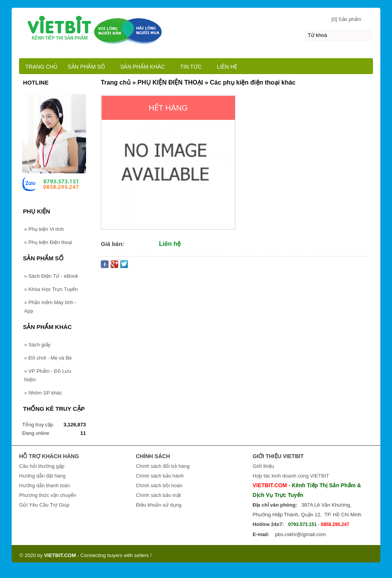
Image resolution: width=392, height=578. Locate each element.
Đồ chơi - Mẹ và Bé (48, 358)
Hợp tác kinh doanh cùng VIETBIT (291, 476)
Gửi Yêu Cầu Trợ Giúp (44, 505)
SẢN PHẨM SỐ (86, 67)
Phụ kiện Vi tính (44, 229)
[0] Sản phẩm (346, 19)
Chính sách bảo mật (158, 495)
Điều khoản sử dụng (159, 505)
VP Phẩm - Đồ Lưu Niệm (47, 375)
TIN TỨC (191, 67)
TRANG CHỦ (41, 67)
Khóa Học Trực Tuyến (51, 289)
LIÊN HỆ (227, 67)
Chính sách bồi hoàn (159, 485)
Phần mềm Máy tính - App (50, 307)
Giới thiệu (263, 466)
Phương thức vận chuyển (47, 495)
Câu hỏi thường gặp (42, 466)
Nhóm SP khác (43, 393)
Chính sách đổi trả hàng (163, 466)
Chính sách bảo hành (160, 476)
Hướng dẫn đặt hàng (42, 476)
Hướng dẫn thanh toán (44, 485)
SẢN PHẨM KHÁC (142, 67)
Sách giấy (37, 345)
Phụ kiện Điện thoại (48, 242)
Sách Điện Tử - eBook (51, 276)
